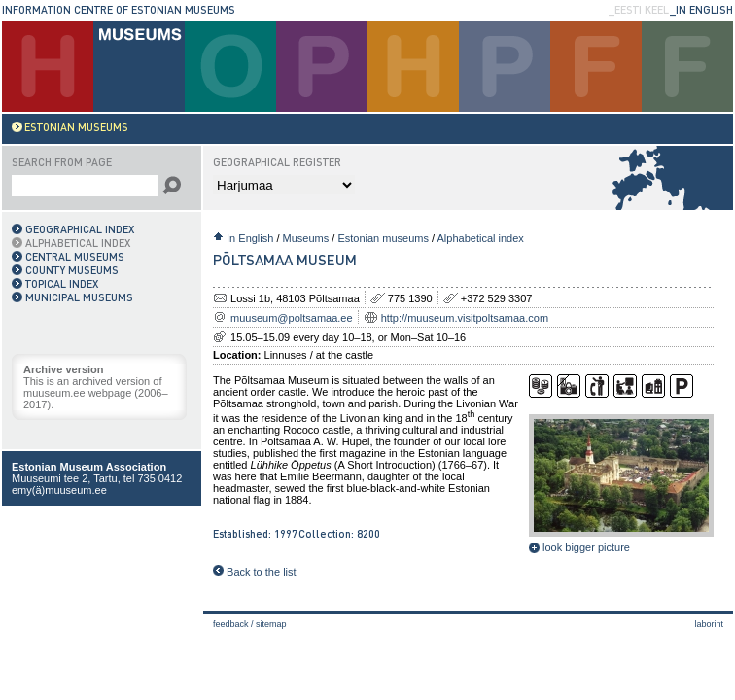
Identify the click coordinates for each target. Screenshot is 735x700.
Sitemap (271, 624)
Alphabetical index (481, 238)
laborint (709, 624)
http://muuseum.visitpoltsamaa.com (465, 318)
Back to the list (255, 572)
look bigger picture (579, 547)
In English (250, 238)
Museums (306, 238)
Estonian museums (383, 238)
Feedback (231, 624)
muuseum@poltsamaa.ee (292, 318)
